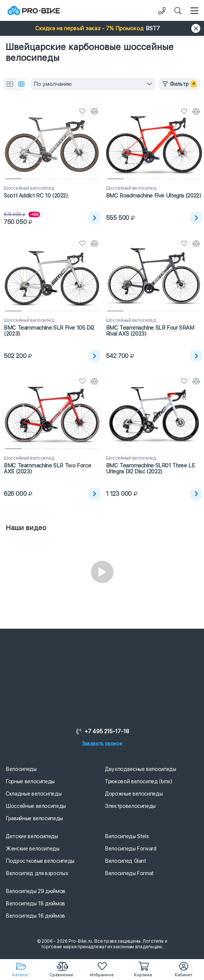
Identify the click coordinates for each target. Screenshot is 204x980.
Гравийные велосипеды (34, 818)
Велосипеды (21, 769)
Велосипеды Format (129, 873)
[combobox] (93, 84)
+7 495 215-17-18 (102, 731)
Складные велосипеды (34, 794)
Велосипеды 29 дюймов (36, 891)
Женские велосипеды (33, 849)
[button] (102, 28)
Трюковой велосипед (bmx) (138, 781)
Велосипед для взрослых (37, 873)
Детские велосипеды (32, 836)
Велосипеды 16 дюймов (35, 916)
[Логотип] (34, 11)
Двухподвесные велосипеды (141, 769)
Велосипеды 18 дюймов (35, 903)
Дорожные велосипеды (134, 794)
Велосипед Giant (126, 861)
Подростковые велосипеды (40, 861)
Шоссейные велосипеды (36, 806)
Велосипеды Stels (127, 836)
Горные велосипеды (30, 781)
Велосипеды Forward (131, 849)
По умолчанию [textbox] (53, 84)
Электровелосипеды (130, 806)
